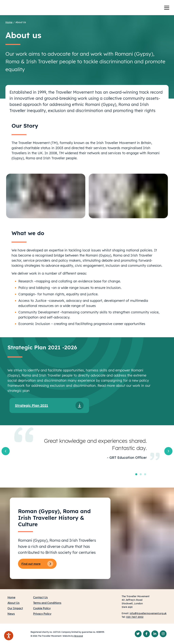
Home (9, 22)
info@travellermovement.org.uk (148, 613)
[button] (6, 451)
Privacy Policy (42, 614)
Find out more (37, 564)
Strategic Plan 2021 (32, 405)
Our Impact (15, 608)
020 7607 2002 (135, 617)
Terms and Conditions (47, 603)
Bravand (79, 636)
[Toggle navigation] (169, 8)
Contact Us (40, 597)
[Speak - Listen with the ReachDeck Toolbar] (9, 636)
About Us (21, 22)
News (11, 614)
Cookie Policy (42, 608)
